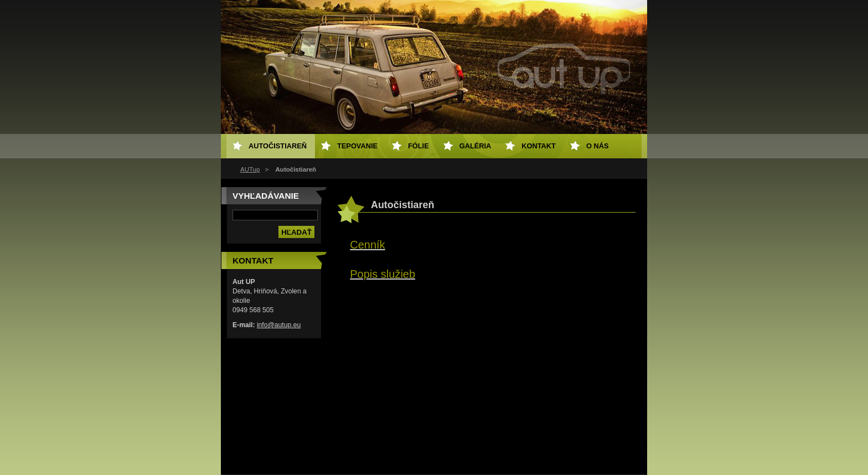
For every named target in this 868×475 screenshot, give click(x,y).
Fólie (418, 146)
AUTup (250, 169)
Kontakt (539, 146)
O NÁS (598, 146)
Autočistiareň (278, 146)
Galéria (476, 146)
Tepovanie (357, 146)
